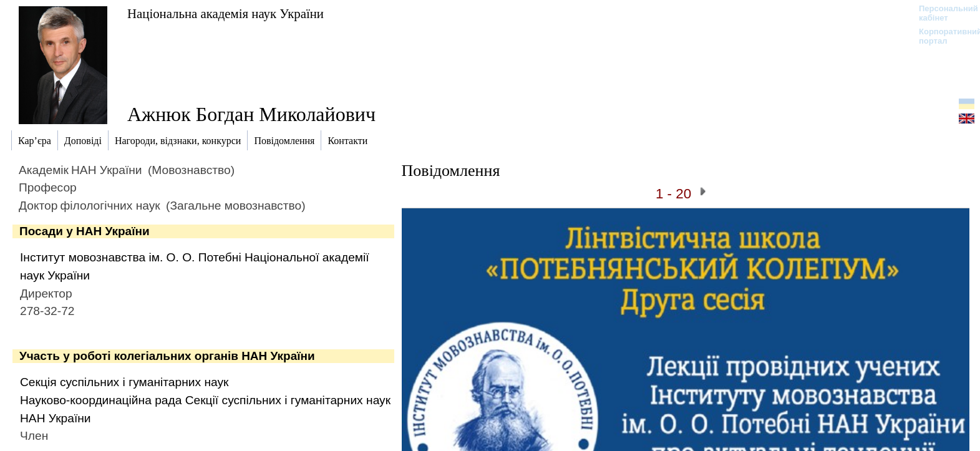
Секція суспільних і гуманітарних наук (124, 382)
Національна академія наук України (226, 13)
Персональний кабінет (942, 13)
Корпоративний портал (942, 36)
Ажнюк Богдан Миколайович (251, 114)
